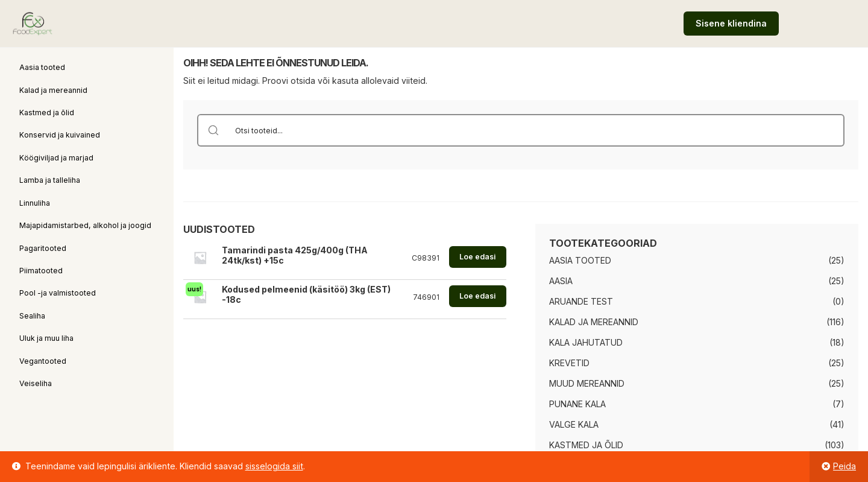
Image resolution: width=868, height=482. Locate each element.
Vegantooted (43, 361)
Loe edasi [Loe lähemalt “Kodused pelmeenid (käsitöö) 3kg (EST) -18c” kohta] (477, 296)
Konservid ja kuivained (60, 135)
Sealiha (32, 316)
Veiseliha (36, 383)
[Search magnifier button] (213, 130)
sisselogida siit (274, 466)
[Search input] (536, 130)
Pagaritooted (43, 248)
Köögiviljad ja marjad (56, 158)
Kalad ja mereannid (53, 90)
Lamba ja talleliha (50, 180)
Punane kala (577, 404)
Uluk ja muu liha (46, 338)
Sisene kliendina (731, 23)
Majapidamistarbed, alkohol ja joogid (85, 225)
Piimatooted (41, 271)
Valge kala (574, 424)
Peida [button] (844, 466)
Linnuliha (35, 203)
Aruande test (581, 301)
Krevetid (569, 363)
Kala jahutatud (586, 342)
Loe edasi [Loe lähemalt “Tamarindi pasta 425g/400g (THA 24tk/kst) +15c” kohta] (477, 257)
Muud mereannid (587, 383)
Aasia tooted (42, 67)
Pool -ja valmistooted (58, 293)
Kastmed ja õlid (47, 113)
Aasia (561, 281)
